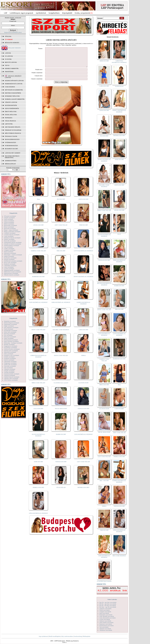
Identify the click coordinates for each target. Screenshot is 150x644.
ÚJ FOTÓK (8, 59)
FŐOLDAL (8, 36)
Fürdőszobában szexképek (12, 245)
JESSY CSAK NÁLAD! (38, 333)
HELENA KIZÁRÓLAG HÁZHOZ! (104, 284)
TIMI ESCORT (83, 229)
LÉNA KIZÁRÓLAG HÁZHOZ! (38, 517)
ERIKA (84, 359)
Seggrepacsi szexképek (11, 346)
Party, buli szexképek (10, 332)
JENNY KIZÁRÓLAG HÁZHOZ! (83, 280)
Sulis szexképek (9, 354)
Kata (38, 203)
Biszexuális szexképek (10, 225)
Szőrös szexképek (9, 360)
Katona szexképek (9, 259)
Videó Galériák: (112, 599)
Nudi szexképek (9, 329)
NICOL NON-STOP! (61, 412)
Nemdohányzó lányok (14, 84)
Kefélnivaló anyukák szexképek (13, 261)
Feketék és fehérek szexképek (13, 244)
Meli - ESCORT (104, 481)
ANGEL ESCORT (38, 229)
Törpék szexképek (9, 371)
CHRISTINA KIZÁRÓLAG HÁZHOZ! (38, 360)
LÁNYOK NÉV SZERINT (13, 153)
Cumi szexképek (9, 236)
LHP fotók (9, 124)
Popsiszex (9, 118)
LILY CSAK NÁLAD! (83, 465)
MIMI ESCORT (104, 61)
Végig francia (10, 121)
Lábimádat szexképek (10, 266)
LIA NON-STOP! (83, 387)
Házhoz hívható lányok (14, 81)
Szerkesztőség (78, 636)
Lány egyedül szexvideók (107, 616)
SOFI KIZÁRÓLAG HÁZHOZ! (38, 306)
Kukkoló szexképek (10, 264)
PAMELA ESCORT (38, 491)
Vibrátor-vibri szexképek (11, 378)
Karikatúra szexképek (10, 258)
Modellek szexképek (10, 321)
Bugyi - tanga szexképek (11, 230)
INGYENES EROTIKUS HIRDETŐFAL (12, 157)
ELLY (119, 234)
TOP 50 (7, 65)
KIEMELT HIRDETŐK (12, 68)
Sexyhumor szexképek (10, 348)
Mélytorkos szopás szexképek (13, 272)
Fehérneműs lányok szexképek (13, 242)
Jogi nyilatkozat (43, 636)
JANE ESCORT (38, 465)
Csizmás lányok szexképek (12, 235)
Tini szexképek (8, 368)
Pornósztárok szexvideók (106, 626)
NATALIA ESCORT (83, 412)
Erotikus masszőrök (13, 93)
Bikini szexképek (9, 224)
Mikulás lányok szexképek (12, 275)
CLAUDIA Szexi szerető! (61, 387)
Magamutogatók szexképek (12, 270)
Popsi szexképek (9, 338)
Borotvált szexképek (10, 228)
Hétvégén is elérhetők (14, 90)
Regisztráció (8, 32)
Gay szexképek (8, 247)
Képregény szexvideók (106, 615)
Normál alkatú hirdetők (15, 99)
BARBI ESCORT (61, 438)
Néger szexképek (9, 326)
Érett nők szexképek (10, 241)
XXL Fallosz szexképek (11, 380)
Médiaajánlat (86, 636)
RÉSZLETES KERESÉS (12, 43)
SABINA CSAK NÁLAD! (38, 255)
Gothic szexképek (9, 249)
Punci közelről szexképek (11, 341)
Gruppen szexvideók (105, 612)
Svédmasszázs (10, 142)
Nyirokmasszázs (11, 146)
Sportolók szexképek (10, 352)
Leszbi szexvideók (105, 619)
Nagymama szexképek (10, 324)
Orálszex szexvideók (105, 621)
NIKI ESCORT (61, 255)
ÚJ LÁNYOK (9, 56)
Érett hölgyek (11, 112)
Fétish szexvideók (104, 610)
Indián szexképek (9, 256)
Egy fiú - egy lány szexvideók (108, 602)
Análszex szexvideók (105, 609)
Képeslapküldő (67, 13)
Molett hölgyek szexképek (12, 323)
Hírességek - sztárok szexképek (13, 255)
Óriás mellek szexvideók (106, 622)
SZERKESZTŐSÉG (11, 161)
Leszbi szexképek (9, 269)
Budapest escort (11, 149)
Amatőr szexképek (9, 218)
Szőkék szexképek (9, 357)
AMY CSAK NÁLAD (61, 229)
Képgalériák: (14, 213)
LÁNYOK (8, 53)
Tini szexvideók (104, 627)
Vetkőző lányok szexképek (12, 377)
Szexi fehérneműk (12, 108)
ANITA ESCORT (83, 203)
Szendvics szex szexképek (12, 355)
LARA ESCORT (84, 333)
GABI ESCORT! (119, 409)
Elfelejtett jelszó (17, 32)
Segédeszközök (11, 105)
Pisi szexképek (8, 335)
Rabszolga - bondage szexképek (13, 343)
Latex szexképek (9, 267)
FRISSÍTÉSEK (9, 72)
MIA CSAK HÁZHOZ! (119, 556)
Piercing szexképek (10, 334)
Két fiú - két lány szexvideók (108, 605)
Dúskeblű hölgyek (12, 96)
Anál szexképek (9, 219)
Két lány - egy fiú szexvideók (108, 607)
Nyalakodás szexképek (11, 331)
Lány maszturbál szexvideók (108, 618)
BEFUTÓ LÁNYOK (11, 62)
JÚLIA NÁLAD (61, 491)
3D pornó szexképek (10, 216)
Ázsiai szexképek (9, 222)
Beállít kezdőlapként (55, 636)
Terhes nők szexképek (10, 365)
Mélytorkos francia (13, 133)
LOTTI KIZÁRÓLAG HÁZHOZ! (83, 255)
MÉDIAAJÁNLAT (10, 164)
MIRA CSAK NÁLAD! (38, 387)
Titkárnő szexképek (10, 369)
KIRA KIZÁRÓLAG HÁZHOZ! (61, 306)
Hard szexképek (9, 252)
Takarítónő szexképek (10, 361)
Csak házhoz (10, 87)
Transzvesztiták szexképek (12, 374)
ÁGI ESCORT (61, 203)
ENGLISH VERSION (14, 48)
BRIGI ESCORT (104, 385)
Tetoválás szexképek (10, 366)
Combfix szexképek (10, 233)
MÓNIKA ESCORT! (83, 491)
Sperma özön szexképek (11, 351)
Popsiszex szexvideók (106, 624)
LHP (6, 13)
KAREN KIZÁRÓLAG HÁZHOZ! (83, 307)
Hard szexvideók (104, 613)
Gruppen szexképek (10, 250)
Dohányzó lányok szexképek (12, 238)
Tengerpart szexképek (10, 363)
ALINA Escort (61, 280)
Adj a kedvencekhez (67, 636)
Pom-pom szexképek (10, 337)
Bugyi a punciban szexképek (12, 232)
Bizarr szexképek (9, 227)
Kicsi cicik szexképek (10, 262)
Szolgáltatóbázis (54, 13)
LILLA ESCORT (38, 412)
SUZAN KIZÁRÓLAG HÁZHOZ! (38, 439)
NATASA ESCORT (61, 465)
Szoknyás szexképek (10, 358)
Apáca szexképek (9, 221)
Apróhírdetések (41, 13)
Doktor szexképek (9, 239)
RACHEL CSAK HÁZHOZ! (61, 333)
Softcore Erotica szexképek (12, 349)
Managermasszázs (12, 139)
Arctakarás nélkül (13, 127)
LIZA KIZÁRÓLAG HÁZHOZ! (83, 438)
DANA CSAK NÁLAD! (61, 359)
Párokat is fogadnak (13, 130)
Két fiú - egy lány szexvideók (108, 604)
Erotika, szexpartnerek (82, 13)
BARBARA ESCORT (38, 280)
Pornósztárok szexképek (11, 340)
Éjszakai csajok (11, 136)
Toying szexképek (9, 372)
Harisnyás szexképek (10, 253)
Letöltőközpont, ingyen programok (22, 13)
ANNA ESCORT (104, 110)
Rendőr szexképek (9, 344)
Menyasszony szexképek (11, 273)
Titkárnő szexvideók (105, 629)
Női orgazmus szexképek (11, 327)
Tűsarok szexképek (10, 375)
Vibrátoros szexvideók (106, 630)
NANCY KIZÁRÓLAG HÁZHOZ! (119, 111)
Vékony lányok (11, 102)
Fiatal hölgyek (11, 115)
